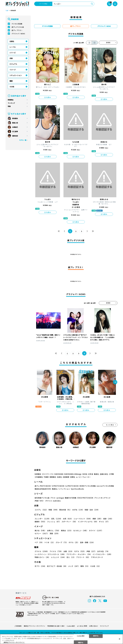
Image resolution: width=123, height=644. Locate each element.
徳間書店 (53, 477)
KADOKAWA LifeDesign (73, 474)
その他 (12, 87)
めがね (78, 510)
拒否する (96, 636)
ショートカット (83, 519)
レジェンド (58, 557)
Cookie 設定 (71, 626)
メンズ (74, 566)
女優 (68, 551)
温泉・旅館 (87, 542)
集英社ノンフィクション (61, 489)
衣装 (11, 58)
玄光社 (85, 474)
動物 (85, 566)
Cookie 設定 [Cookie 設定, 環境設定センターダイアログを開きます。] (81, 636)
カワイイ (96, 530)
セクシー (42, 533)
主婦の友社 (104, 474)
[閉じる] (120, 639)
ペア (39, 542)
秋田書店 (38, 474)
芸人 (71, 557)
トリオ (50, 542)
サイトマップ (104, 626)
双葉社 (73, 477)
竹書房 (46, 477)
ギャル (104, 522)
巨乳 (57, 519)
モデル (80, 551)
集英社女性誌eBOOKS (43, 489)
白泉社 (59, 477)
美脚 (97, 519)
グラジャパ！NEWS (18, 34)
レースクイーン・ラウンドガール (50, 554)
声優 (91, 551)
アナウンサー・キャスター (79, 554)
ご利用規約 (18, 626)
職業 (11, 81)
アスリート (83, 557)
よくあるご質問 (82, 626)
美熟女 (67, 530)
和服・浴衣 (92, 510)
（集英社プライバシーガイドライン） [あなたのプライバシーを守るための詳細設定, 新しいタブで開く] (14, 642)
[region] (61, 639)
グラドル (42, 551)
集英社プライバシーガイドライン (34, 626)
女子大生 (103, 551)
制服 (54, 510)
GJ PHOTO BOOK (72, 486)
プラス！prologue (57, 498)
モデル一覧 (23, 140)
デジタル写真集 (17, 24)
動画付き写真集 (71, 498)
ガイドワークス (48, 474)
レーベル (13, 47)
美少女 (40, 530)
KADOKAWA (59, 474)
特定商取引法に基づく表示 (56, 626)
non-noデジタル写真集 (105, 486)
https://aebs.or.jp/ (33, 615)
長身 (108, 519)
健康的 (40, 522)
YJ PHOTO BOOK (58, 486)
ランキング (11, 103)
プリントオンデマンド (102, 498)
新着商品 (11, 100)
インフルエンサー (102, 554)
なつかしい (81, 530)
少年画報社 (39, 477)
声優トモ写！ (40, 501)
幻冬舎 (91, 474)
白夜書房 (66, 477)
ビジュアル (13, 64)
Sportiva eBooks (77, 489)
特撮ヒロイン (42, 557)
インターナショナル (88, 522)
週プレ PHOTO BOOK (43, 486)
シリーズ (13, 53)
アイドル (56, 551)
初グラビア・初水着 (57, 566)
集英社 (96, 474)
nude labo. (57, 501)
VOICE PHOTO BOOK (85, 498)
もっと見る (110, 425)
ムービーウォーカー (83, 477)
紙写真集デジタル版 (42, 498)
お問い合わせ (94, 626)
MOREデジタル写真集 (88, 486)
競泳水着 (65, 510)
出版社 (12, 41)
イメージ (13, 70)
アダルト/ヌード (97, 557)
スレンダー (42, 519)
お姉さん (54, 530)
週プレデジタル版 (18, 27)
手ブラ (40, 566)
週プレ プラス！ (17, 30)
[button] (115, 382)
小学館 (111, 474)
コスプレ (41, 510)
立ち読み (48, 97)
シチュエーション (16, 75)
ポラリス (49, 501)
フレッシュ (54, 522)
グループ (62, 542)
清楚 (55, 533)
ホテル (74, 542)
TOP (7, 11)
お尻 (68, 519)
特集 (9, 106)
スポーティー (69, 522)
